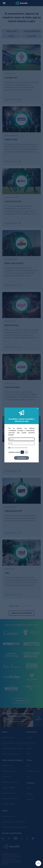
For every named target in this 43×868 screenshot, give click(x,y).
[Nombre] (22, 439)
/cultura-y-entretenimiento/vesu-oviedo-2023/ (19, 542)
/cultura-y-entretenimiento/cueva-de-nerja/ (20, 355)
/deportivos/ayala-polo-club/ (14, 169)
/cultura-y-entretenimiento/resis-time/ (18, 231)
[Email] (22, 443)
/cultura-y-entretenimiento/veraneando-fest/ (21, 479)
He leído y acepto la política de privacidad (19, 448)
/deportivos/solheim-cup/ (13, 46)
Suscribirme (21, 458)
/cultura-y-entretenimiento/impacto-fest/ (19, 108)
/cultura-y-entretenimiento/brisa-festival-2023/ (20, 295)
